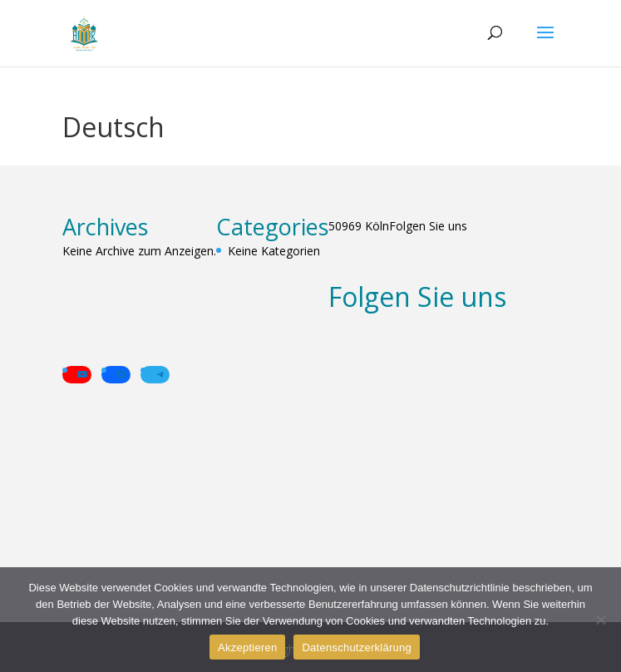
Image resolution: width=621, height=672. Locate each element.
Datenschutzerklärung (356, 647)
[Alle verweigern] (600, 620)
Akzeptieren (247, 647)
